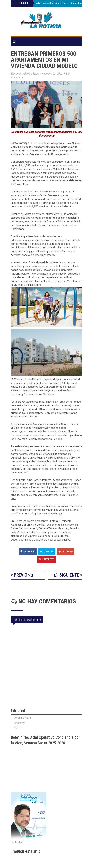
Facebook (28, 551)
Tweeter (47, 551)
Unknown (20, 723)
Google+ (66, 551)
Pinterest (46, 559)
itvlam (18, 728)
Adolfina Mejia (23, 718)
